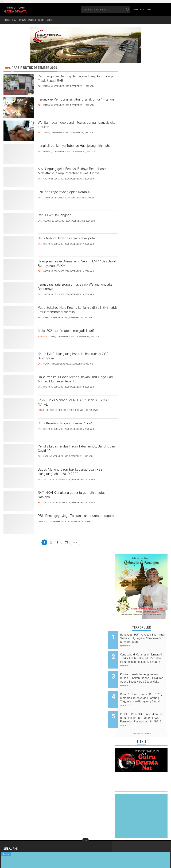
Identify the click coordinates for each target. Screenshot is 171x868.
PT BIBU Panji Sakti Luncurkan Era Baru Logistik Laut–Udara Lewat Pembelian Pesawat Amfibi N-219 (146, 709)
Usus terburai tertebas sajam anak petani (78, 239)
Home (8, 20)
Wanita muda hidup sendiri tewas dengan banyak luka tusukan (78, 126)
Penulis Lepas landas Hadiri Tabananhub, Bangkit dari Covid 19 (78, 450)
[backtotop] (85, 830)
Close (6, 854)
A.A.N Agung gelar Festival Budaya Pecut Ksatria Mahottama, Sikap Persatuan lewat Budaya (77, 175)
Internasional (12, 846)
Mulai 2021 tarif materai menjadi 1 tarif (76, 331)
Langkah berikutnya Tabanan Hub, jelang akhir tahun (77, 149)
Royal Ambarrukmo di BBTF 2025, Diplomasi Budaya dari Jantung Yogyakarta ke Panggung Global (145, 691)
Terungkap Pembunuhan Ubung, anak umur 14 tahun (74, 103)
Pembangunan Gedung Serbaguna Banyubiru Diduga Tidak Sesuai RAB (73, 80)
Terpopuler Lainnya (141, 722)
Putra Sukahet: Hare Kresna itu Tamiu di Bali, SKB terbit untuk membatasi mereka (78, 311)
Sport (7, 850)
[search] (105, 10)
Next (75, 542)
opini (61, 20)
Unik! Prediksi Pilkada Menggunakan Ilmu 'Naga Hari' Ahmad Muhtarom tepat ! (77, 384)
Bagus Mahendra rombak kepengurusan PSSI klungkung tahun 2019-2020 (77, 473)
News (71, 846)
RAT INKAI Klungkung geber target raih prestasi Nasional (75, 496)
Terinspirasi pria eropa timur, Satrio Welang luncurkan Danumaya (72, 288)
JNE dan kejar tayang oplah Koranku (73, 193)
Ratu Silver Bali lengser (60, 216)
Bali (18, 20)
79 (67, 542)
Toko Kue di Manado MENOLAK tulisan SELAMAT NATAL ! (76, 404)
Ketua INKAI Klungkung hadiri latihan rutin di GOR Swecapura (74, 358)
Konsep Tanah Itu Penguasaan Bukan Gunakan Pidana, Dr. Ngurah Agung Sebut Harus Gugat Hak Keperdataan (145, 674)
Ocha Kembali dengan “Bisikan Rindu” (74, 424)
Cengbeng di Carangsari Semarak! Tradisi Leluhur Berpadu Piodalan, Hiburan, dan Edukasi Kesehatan (144, 656)
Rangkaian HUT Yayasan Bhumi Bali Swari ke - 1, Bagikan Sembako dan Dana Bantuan (145, 638)
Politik (105, 846)
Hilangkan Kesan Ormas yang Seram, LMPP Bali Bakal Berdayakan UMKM (74, 265)
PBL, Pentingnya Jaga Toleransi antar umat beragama (74, 519)
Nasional (41, 846)
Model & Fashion (45, 20)
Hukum (28, 20)
